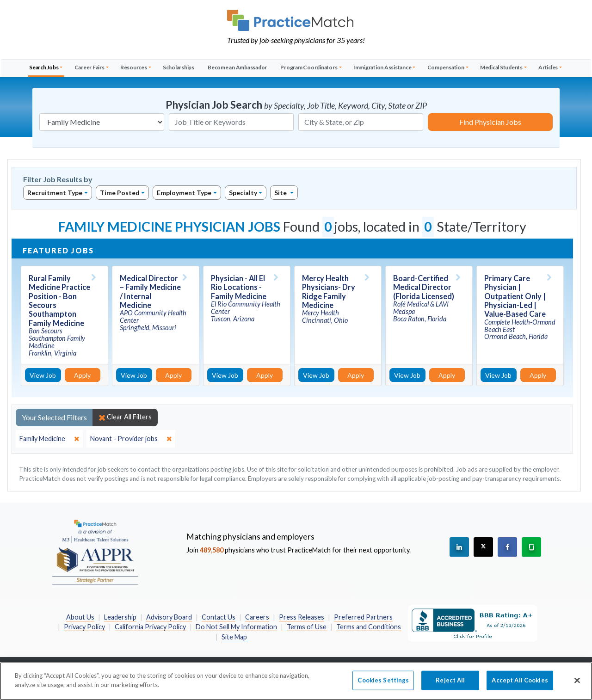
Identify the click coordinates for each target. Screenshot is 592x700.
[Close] (577, 685)
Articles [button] (548, 67)
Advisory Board (169, 617)
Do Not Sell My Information (236, 627)
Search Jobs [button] (44, 67)
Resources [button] (134, 67)
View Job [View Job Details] (43, 375)
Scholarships (179, 67)
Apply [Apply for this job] (82, 375)
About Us (80, 617)
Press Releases (302, 617)
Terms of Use (307, 627)
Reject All (450, 684)
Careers (257, 617)
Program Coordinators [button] (309, 67)
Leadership (120, 617)
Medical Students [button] (501, 67)
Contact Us (219, 617)
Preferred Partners (363, 617)
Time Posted (120, 193)
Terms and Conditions (369, 627)
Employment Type (184, 193)
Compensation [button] (446, 67)
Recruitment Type (55, 193)
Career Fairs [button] (89, 67)
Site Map (234, 637)
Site (281, 193)
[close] (49, 439)
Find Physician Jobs (490, 122)
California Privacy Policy (150, 627)
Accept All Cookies (520, 684)
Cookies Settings (383, 684)
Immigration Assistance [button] (382, 67)
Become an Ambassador (237, 67)
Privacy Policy (84, 627)
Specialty (243, 193)
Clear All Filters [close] (125, 417)
